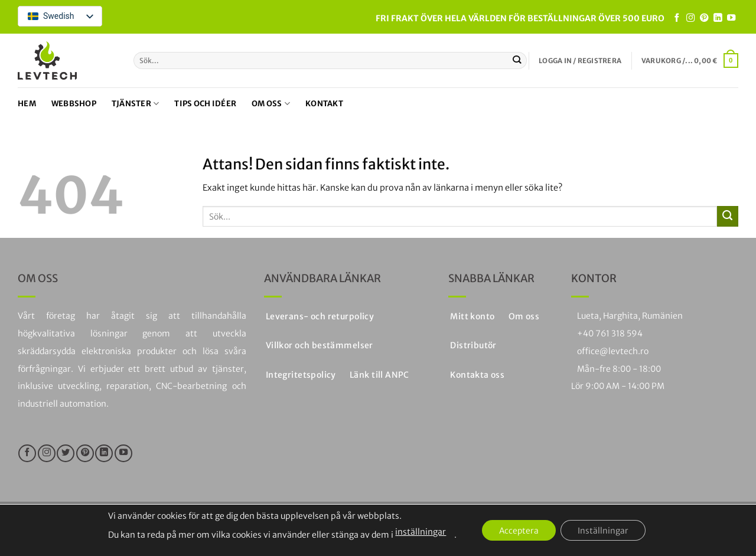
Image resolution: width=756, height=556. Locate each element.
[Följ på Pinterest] (704, 18)
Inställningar (604, 531)
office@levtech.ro (613, 351)
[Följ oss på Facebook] (677, 18)
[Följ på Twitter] (66, 453)
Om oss (271, 104)
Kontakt (324, 104)
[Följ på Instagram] (690, 18)
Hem (27, 104)
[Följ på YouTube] (731, 18)
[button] (580, 61)
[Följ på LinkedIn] (718, 18)
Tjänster (136, 104)
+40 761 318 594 (610, 333)
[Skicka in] (517, 60)
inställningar (419, 532)
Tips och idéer (205, 104)
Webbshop (74, 104)
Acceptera (518, 531)
